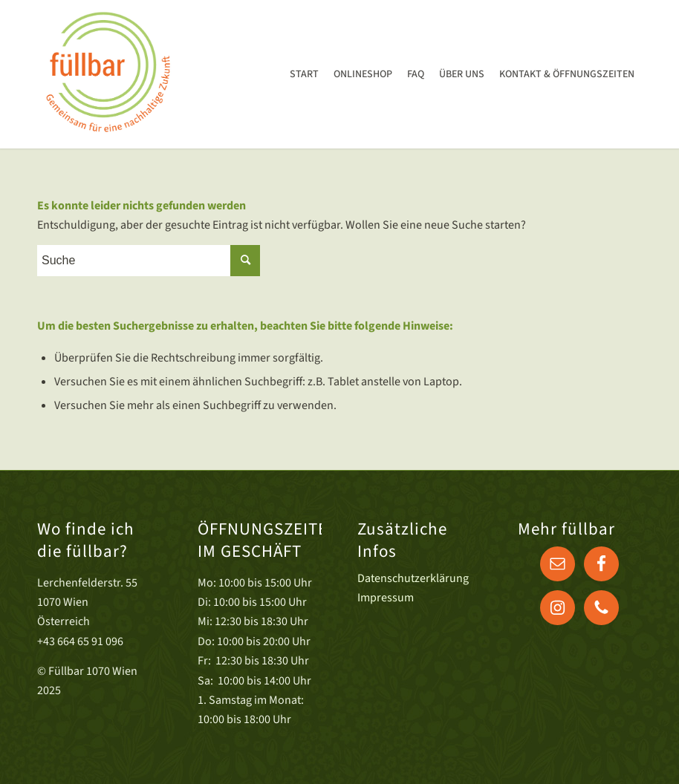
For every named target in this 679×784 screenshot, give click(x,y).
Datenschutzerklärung (413, 578)
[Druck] (107, 74)
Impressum (386, 598)
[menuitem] (304, 74)
